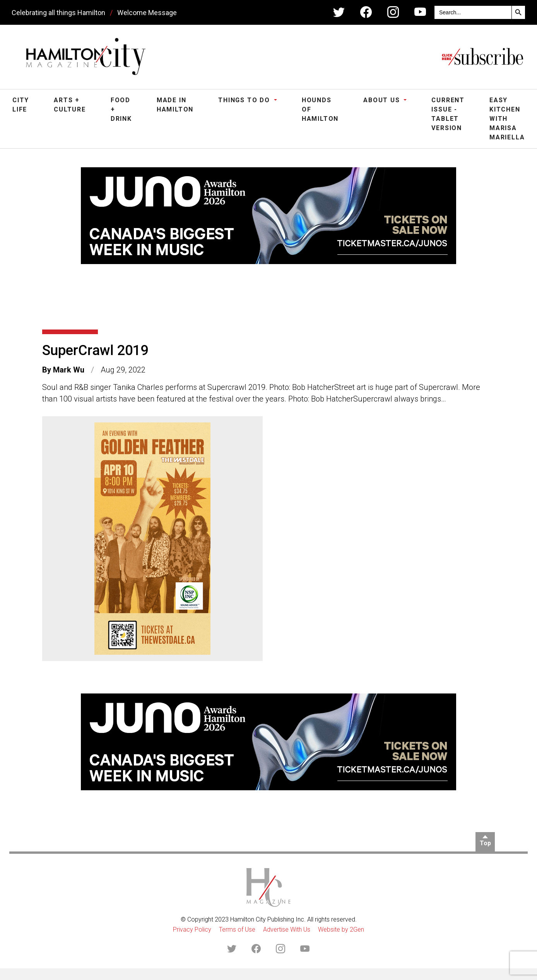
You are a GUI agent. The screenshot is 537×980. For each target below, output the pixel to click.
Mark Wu (69, 370)
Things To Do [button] (245, 100)
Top (485, 843)
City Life (21, 105)
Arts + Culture (70, 105)
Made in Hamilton (175, 105)
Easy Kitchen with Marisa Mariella (507, 119)
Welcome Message (147, 13)
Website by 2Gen (341, 929)
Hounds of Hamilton (320, 109)
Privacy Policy (192, 929)
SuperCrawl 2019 (95, 350)
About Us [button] (383, 100)
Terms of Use (237, 929)
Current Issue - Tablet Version (448, 114)
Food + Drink (121, 109)
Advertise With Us (287, 929)
